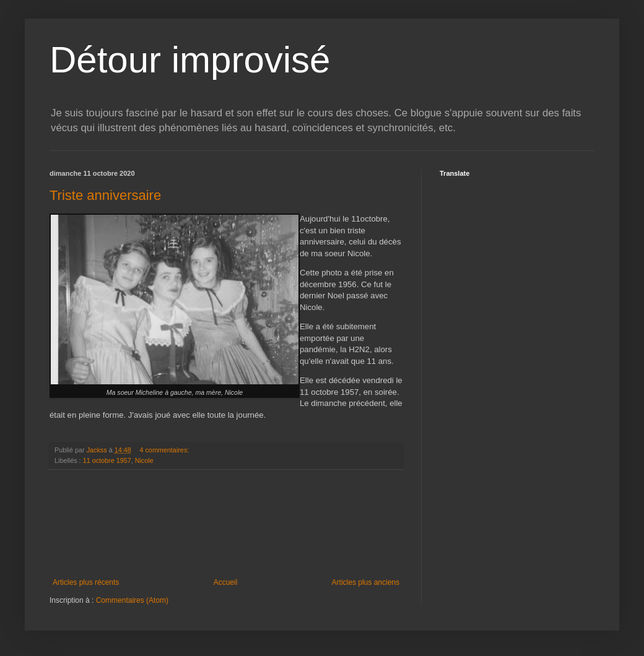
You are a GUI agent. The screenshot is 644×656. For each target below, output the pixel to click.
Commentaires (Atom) (132, 600)
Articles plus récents (86, 582)
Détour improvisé (190, 60)
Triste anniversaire (105, 195)
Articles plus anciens (366, 582)
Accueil (226, 582)
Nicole (144, 460)
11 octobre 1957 (107, 460)
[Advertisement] (226, 524)
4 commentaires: (165, 450)
